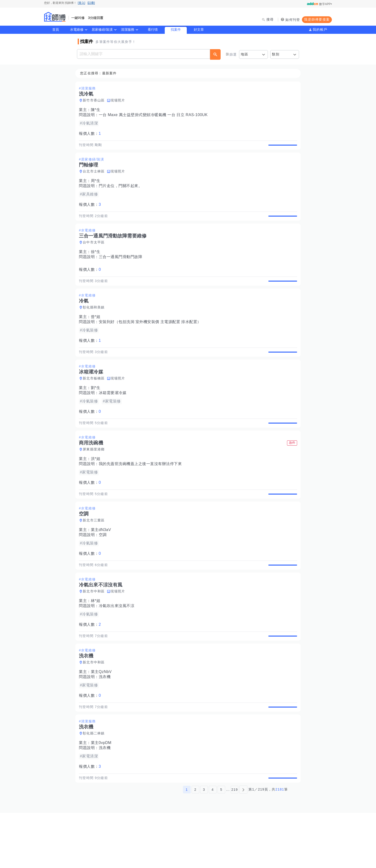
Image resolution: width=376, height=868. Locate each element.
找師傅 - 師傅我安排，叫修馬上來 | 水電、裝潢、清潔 (55, 17)
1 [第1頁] (187, 845)
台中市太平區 (95, 254)
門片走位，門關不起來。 (122, 192)
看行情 (153, 30)
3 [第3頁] (204, 845)
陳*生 (97, 110)
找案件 (176, 30)
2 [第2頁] (195, 845)
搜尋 (270, 19)
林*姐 (97, 640)
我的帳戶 (320, 30)
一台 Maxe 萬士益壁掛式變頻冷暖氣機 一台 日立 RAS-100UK (155, 115)
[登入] (81, 3)
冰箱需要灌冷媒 (114, 415)
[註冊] (91, 3)
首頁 (56, 30)
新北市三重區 (95, 554)
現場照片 (119, 100)
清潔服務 (128, 30)
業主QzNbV (103, 716)
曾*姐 (97, 334)
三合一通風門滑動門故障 (122, 268)
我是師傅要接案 (317, 19)
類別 (276, 54)
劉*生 (97, 410)
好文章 (199, 30)
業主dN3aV (102, 563)
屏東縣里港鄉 (95, 477)
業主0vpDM (103, 793)
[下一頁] (243, 845)
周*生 (97, 186)
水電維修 (77, 30)
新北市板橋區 (95, 401)
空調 (104, 568)
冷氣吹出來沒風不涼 (118, 645)
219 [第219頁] (235, 845)
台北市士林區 (95, 177)
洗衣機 (106, 721)
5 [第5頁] (221, 845)
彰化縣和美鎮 (95, 324)
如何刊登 (293, 20)
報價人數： (91, 134)
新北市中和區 (95, 630)
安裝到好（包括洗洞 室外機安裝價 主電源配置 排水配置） (151, 339)
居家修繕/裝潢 (102, 30)
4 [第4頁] (213, 845)
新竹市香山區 (95, 100)
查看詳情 (281, 148)
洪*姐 (97, 487)
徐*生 (97, 263)
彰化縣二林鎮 (95, 783)
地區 (244, 54)
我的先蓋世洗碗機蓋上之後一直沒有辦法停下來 (142, 492)
